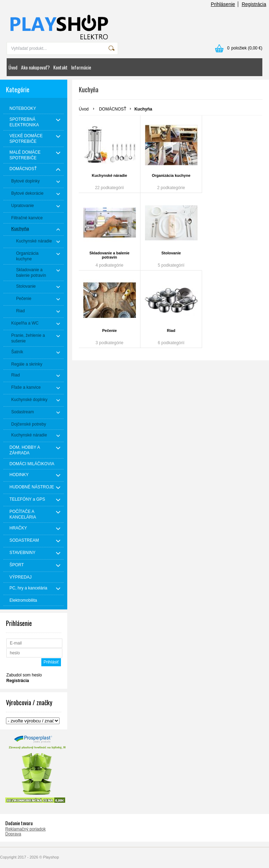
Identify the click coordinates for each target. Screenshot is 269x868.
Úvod (13, 67)
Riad (171, 330)
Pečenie (110, 330)
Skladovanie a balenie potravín (109, 255)
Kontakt (60, 67)
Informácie (81, 67)
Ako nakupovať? (35, 67)
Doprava (13, 834)
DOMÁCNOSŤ (113, 109)
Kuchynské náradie (109, 175)
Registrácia (254, 4)
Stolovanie (171, 253)
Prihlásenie (223, 4)
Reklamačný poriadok (25, 829)
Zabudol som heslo (24, 675)
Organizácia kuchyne (171, 175)
